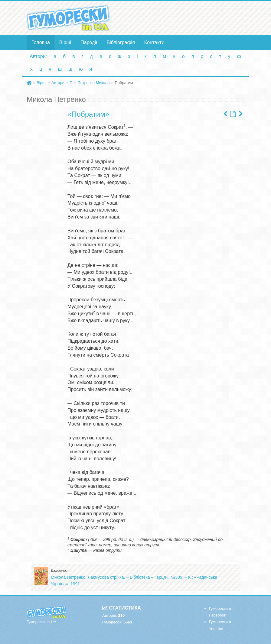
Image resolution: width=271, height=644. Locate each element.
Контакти (154, 42)
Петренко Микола (93, 83)
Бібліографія (121, 42)
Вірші (65, 42)
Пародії (89, 42)
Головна (41, 42)
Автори (58, 83)
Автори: (38, 56)
